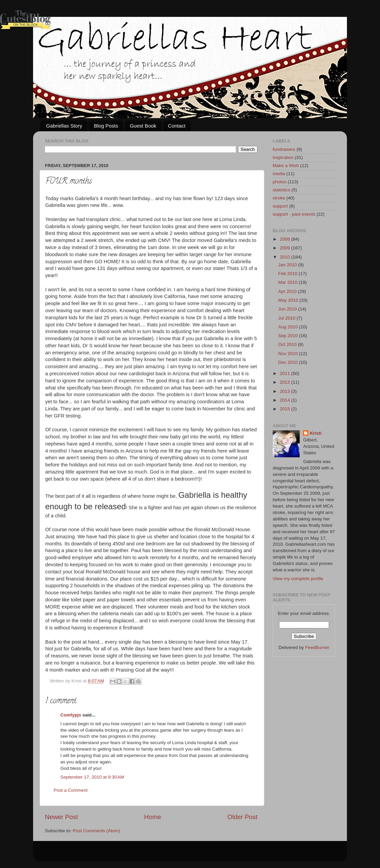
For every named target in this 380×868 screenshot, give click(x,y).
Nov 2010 (289, 354)
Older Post (242, 817)
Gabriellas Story (64, 126)
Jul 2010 (287, 318)
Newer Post (61, 817)
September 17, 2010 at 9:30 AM (92, 777)
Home (153, 817)
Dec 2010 (289, 362)
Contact (177, 126)
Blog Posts (106, 126)
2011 (286, 373)
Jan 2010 (288, 265)
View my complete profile (298, 579)
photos (280, 182)
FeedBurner (317, 647)
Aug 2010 (289, 327)
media (279, 174)
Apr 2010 (288, 291)
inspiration (283, 157)
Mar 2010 (288, 282)
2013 (286, 391)
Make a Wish (286, 166)
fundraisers (284, 149)
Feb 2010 (288, 274)
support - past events (294, 214)
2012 (286, 382)
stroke (279, 198)
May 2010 (289, 300)
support (280, 206)
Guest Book (143, 126)
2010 (286, 257)
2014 (286, 400)
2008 (286, 239)
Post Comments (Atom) (97, 831)
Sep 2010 (289, 336)
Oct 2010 (288, 344)
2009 (286, 248)
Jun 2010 (288, 309)
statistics (281, 190)
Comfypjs (71, 715)
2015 (286, 409)
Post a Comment (71, 790)
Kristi (316, 433)
